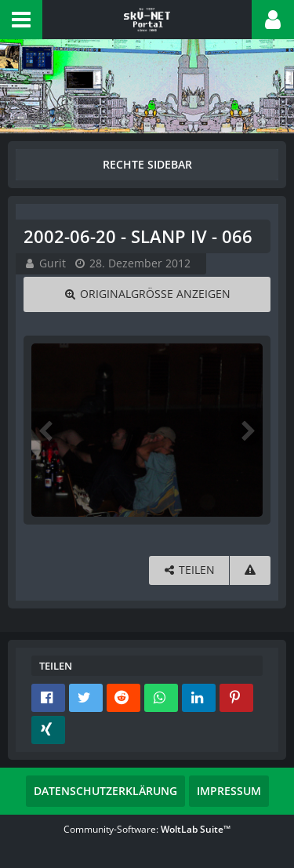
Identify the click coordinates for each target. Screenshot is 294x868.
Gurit (53, 263)
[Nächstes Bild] (247, 430)
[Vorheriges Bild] (47, 430)
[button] (21, 20)
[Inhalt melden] (250, 570)
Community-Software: (147, 829)
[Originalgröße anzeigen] (147, 294)
